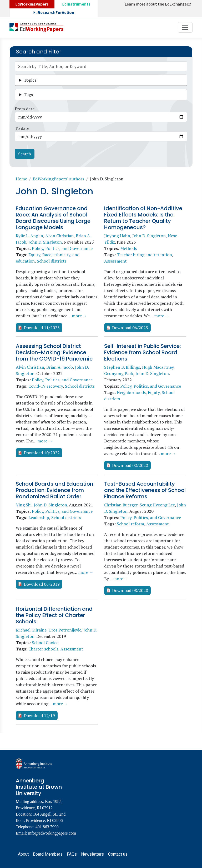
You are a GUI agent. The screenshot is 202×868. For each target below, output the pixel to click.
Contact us (118, 854)
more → (79, 316)
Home (21, 179)
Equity (34, 255)
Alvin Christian (59, 236)
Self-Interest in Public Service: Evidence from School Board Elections (142, 352)
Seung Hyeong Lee (157, 505)
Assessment (115, 261)
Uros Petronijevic (65, 630)
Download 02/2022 (130, 465)
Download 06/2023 (130, 328)
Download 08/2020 (130, 590)
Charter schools (43, 649)
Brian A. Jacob (60, 367)
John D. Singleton (45, 242)
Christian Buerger (121, 505)
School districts (52, 261)
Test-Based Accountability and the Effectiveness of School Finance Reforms (145, 490)
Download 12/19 (39, 716)
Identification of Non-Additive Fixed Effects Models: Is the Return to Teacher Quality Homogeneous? (143, 218)
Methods (128, 248)
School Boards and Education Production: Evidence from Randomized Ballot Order (54, 490)
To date (22, 128)
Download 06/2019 (42, 584)
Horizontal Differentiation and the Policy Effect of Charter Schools (54, 615)
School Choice (45, 643)
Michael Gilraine (31, 630)
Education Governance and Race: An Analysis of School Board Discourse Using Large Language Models (53, 218)
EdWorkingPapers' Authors (59, 179)
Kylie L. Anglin (29, 236)
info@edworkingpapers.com (52, 833)
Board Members (48, 854)
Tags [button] (28, 95)
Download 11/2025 (42, 328)
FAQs (72, 854)
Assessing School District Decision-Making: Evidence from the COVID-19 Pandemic (54, 352)
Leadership (39, 517)
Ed (76, 4)
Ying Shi (24, 505)
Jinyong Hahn (117, 236)
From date (25, 109)
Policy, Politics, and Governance (62, 248)
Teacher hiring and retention (144, 255)
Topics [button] (30, 80)
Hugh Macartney (158, 367)
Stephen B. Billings (122, 367)
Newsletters (92, 854)
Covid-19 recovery (46, 386)
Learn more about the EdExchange (158, 4)
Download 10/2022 (42, 453)
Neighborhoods (131, 392)
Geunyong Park (119, 373)
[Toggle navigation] (185, 27)
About (23, 854)
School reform (130, 524)
